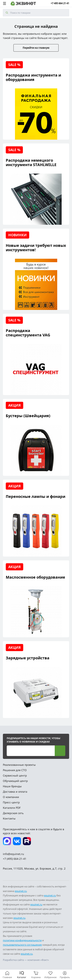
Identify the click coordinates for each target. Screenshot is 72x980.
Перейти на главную (36, 48)
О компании (11, 797)
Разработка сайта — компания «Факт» (26, 960)
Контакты (9, 818)
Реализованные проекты (19, 765)
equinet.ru (21, 891)
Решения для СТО (15, 770)
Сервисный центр (15, 775)
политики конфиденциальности (22, 940)
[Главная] (7, 975)
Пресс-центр (11, 802)
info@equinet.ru (13, 854)
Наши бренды (12, 786)
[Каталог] (22, 975)
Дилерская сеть (13, 813)
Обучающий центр (15, 781)
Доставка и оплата (15, 792)
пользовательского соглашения (22, 945)
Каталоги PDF (12, 808)
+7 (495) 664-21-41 (15, 859)
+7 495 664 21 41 (60, 3)
